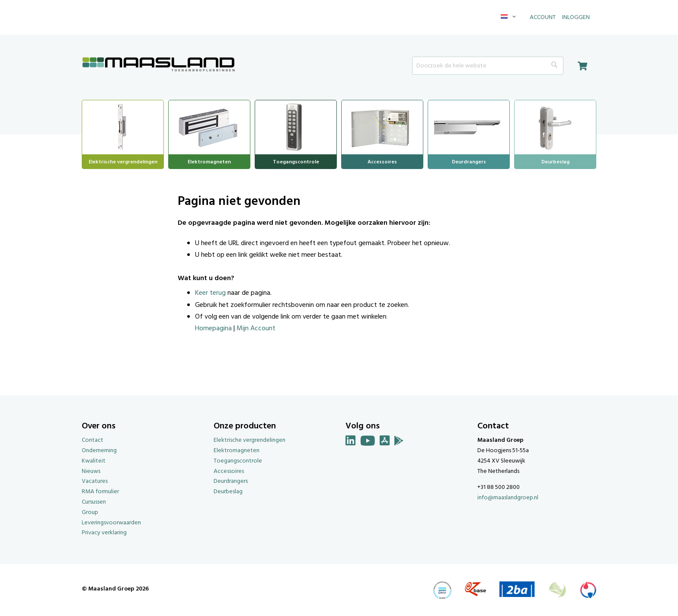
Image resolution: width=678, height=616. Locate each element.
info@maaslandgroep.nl (508, 498)
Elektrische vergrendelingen (249, 440)
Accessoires (229, 471)
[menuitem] (123, 126)
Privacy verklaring (104, 533)
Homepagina (213, 329)
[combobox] (488, 66)
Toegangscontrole (238, 461)
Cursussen (94, 502)
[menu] (339, 134)
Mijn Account (256, 329)
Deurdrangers (231, 481)
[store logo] (159, 65)
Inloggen (576, 18)
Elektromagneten (237, 451)
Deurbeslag (228, 492)
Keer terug (210, 293)
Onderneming (99, 451)
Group (90, 512)
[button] (510, 17)
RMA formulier (100, 492)
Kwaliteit (94, 461)
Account (543, 18)
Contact (93, 440)
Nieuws (91, 471)
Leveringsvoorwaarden (111, 523)
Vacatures (95, 481)
